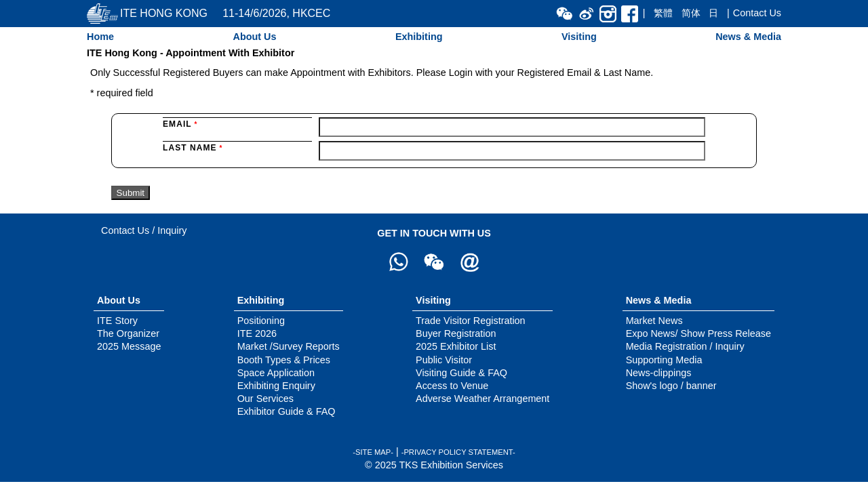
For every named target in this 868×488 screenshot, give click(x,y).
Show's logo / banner (671, 386)
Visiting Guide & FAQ (461, 373)
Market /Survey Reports (289, 346)
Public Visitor (444, 360)
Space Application (276, 373)
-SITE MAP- (373, 452)
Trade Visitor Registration (471, 321)
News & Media (748, 37)
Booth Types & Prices (284, 360)
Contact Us (757, 13)
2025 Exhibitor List (456, 346)
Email (180, 124)
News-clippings (659, 373)
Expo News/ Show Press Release (698, 333)
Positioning (261, 321)
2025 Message (129, 346)
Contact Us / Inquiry (144, 230)
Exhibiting (419, 37)
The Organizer (128, 333)
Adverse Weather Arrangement (482, 399)
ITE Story (117, 321)
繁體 (663, 13)
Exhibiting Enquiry (276, 386)
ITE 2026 (257, 333)
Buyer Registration (456, 333)
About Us (254, 37)
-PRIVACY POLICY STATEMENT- (458, 452)
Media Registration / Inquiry (685, 346)
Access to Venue (452, 386)
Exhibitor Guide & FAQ (287, 411)
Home (100, 37)
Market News (654, 321)
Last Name (193, 148)
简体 (691, 13)
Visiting (579, 37)
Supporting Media (664, 360)
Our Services (265, 399)
